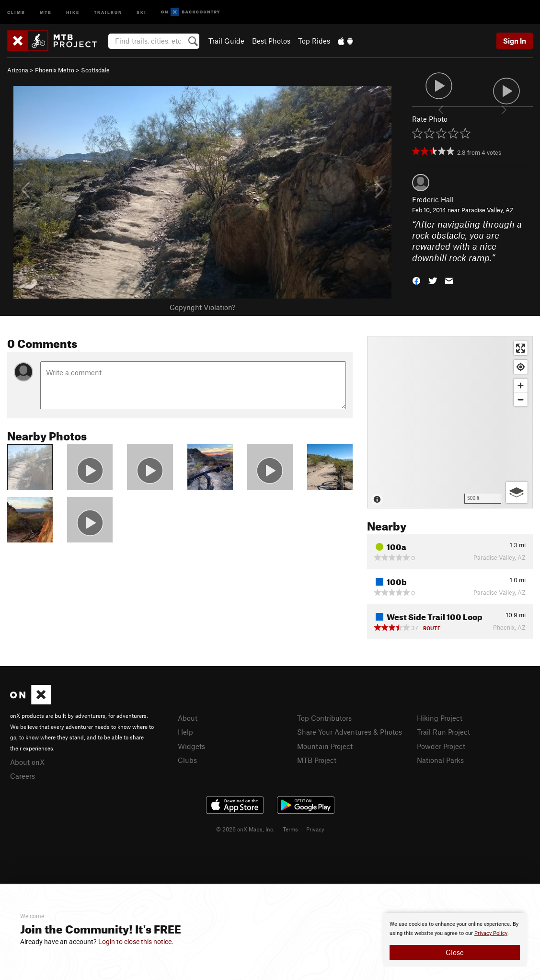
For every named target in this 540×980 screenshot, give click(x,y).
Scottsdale (95, 70)
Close (455, 952)
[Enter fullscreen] (521, 348)
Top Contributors (324, 718)
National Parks (440, 760)
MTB (46, 12)
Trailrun (108, 12)
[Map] (450, 422)
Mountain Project (325, 746)
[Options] (517, 492)
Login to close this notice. (136, 942)
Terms (290, 829)
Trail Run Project (443, 732)
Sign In (515, 41)
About (188, 718)
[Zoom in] (521, 386)
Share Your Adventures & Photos (350, 732)
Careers (23, 776)
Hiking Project (440, 718)
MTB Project (317, 760)
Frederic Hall (433, 199)
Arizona (18, 70)
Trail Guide (226, 41)
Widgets (191, 746)
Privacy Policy (491, 933)
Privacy (315, 829)
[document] (455, 940)
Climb (16, 12)
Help (185, 732)
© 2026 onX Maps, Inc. (245, 829)
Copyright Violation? (202, 307)
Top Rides (314, 41)
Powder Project (441, 746)
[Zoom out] (521, 399)
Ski (142, 12)
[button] (416, 280)
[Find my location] (521, 367)
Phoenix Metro (55, 70)
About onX (27, 762)
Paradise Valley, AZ (488, 210)
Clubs (187, 760)
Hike (73, 12)
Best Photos (271, 41)
